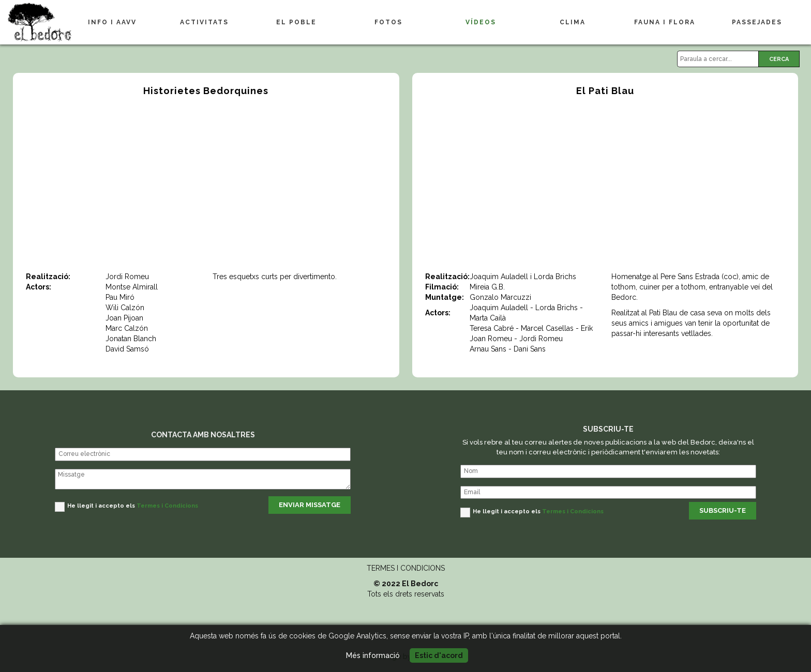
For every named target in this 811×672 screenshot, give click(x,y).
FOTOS (388, 22)
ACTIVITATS (204, 22)
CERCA (779, 59)
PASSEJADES (757, 22)
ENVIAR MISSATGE (310, 505)
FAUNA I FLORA (665, 22)
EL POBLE (296, 22)
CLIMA (573, 22)
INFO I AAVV (112, 22)
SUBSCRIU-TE (723, 510)
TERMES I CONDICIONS (406, 568)
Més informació (373, 655)
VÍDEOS (481, 22)
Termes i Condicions (167, 506)
